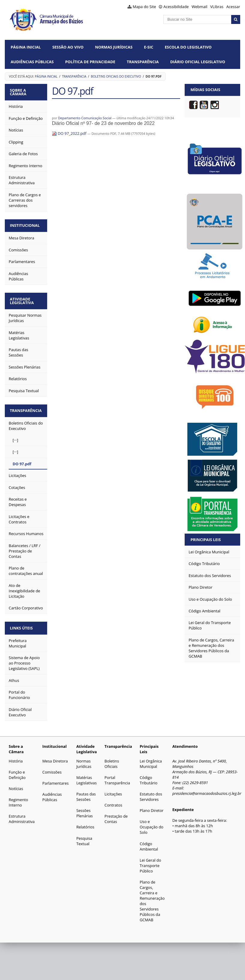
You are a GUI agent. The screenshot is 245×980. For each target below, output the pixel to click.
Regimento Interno (18, 799)
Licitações (113, 790)
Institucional (26, 224)
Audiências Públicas (32, 62)
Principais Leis (206, 540)
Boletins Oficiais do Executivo (116, 76)
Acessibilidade (176, 7)
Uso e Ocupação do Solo (151, 823)
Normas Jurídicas (114, 47)
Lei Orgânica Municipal (151, 760)
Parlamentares (55, 780)
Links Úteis (22, 625)
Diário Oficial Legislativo (198, 62)
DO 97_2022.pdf (70, 133)
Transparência (143, 62)
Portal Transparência (117, 777)
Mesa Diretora (55, 757)
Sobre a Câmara (19, 92)
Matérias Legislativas (86, 777)
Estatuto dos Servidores (151, 793)
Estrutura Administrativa (22, 815)
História (16, 757)
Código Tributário (148, 777)
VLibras (217, 7)
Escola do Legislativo (188, 47)
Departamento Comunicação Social (85, 118)
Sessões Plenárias (85, 810)
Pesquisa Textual (84, 837)
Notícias (16, 785)
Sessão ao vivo (68, 47)
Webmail (199, 7)
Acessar (233, 7)
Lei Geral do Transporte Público (150, 862)
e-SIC (149, 47)
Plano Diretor (151, 807)
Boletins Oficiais (112, 760)
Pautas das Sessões (86, 793)
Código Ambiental (149, 843)
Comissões (52, 768)
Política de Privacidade (90, 62)
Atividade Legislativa (23, 299)
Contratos (113, 801)
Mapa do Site (144, 7)
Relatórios (85, 823)
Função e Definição (17, 771)
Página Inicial (26, 47)
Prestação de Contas (116, 815)
